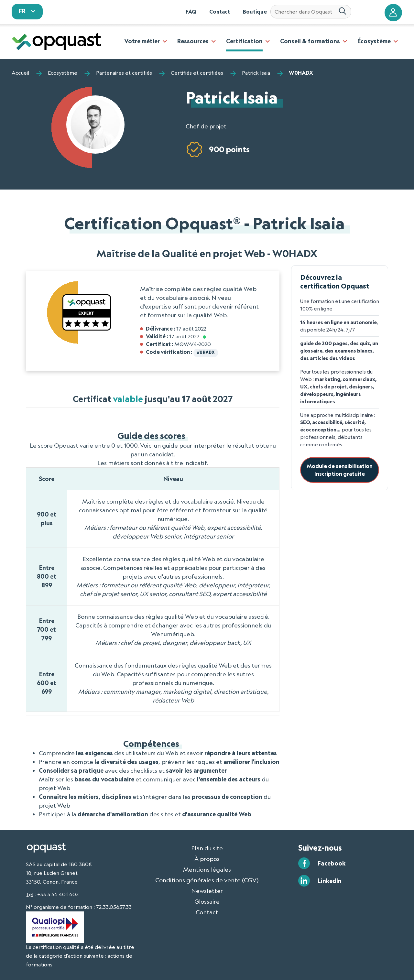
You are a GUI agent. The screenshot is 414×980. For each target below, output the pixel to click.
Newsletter (207, 890)
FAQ (191, 12)
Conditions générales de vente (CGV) (207, 879)
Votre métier (142, 41)
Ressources (193, 41)
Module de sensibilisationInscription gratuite (340, 470)
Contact (220, 12)
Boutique (255, 12)
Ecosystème (63, 73)
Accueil (20, 73)
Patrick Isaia (256, 73)
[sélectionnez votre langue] (27, 12)
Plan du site (207, 847)
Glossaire (207, 901)
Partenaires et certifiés (124, 73)
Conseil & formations (310, 41)
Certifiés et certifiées (197, 73)
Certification (244, 41)
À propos (207, 858)
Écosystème (374, 41)
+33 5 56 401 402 (58, 894)
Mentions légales (207, 869)
